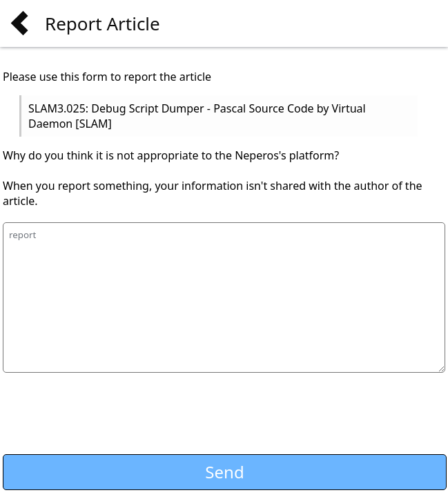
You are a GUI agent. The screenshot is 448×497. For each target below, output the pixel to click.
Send (224, 472)
